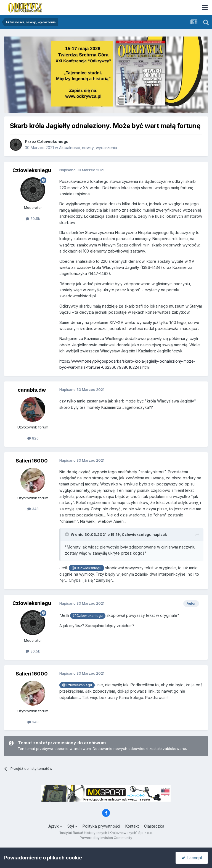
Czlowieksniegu (53, 141)
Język (55, 826)
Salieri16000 (32, 461)
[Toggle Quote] (67, 534)
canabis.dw (32, 390)
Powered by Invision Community (106, 838)
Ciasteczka (154, 826)
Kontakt (132, 826)
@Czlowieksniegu (86, 568)
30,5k (33, 219)
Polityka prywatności (101, 826)
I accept (192, 858)
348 (33, 509)
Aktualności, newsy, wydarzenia (88, 148)
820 (33, 438)
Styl (72, 826)
